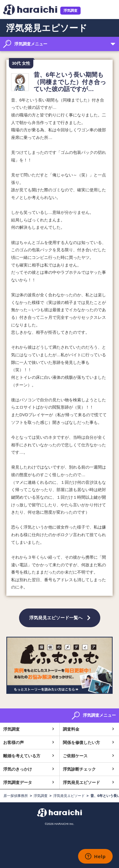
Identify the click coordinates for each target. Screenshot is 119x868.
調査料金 (71, 729)
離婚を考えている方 (22, 756)
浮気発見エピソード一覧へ (56, 618)
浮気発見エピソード (81, 783)
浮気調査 (70, 10)
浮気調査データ (18, 783)
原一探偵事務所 (16, 796)
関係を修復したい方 (81, 743)
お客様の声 (13, 743)
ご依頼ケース (75, 756)
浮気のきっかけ (18, 769)
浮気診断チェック (79, 769)
